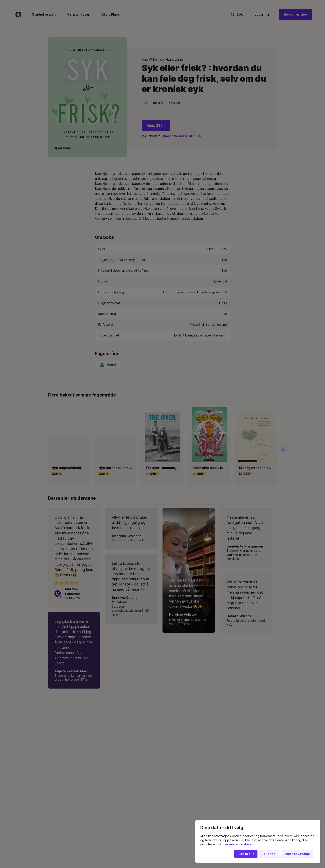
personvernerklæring (239, 844)
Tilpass (269, 854)
